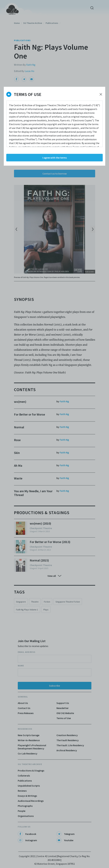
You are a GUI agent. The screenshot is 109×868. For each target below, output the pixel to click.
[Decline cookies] (101, 94)
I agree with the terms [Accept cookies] (55, 158)
